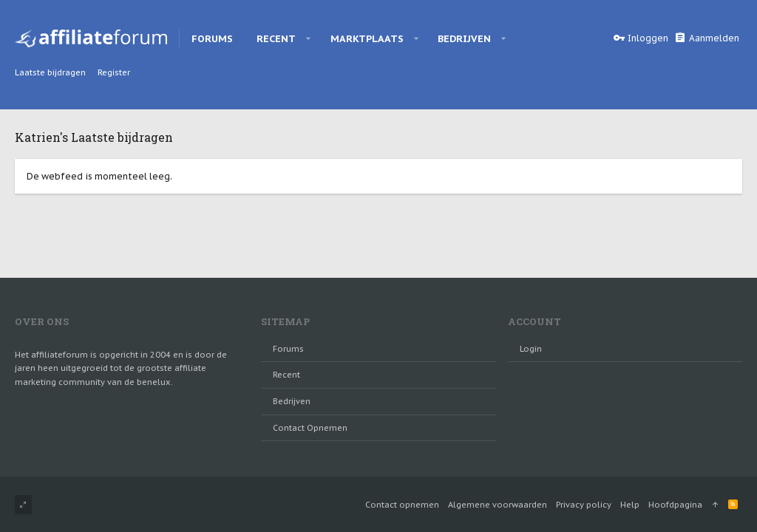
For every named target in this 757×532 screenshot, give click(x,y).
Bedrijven (292, 401)
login (531, 349)
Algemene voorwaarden (498, 505)
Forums (288, 349)
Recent (286, 375)
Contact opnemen (310, 428)
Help (630, 505)
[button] (309, 38)
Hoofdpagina (675, 505)
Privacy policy (584, 505)
